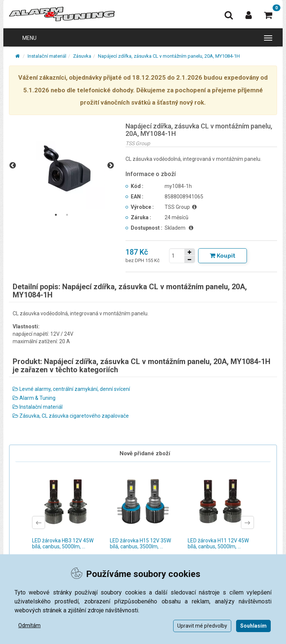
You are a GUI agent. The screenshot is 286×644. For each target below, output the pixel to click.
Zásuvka (82, 56)
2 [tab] (67, 215)
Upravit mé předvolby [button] (202, 626)
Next (111, 166)
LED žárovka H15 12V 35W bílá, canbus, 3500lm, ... (140, 543)
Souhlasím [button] (253, 626)
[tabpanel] (62, 166)
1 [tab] (56, 215)
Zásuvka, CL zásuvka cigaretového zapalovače (71, 416)
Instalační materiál (47, 56)
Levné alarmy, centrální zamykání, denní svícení (71, 389)
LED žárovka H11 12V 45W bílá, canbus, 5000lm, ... (218, 543)
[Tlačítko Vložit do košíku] (223, 256)
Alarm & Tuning (34, 398)
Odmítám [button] (29, 625)
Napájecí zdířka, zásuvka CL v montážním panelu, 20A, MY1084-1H (169, 56)
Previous (13, 166)
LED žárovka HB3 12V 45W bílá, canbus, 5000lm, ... (63, 543)
